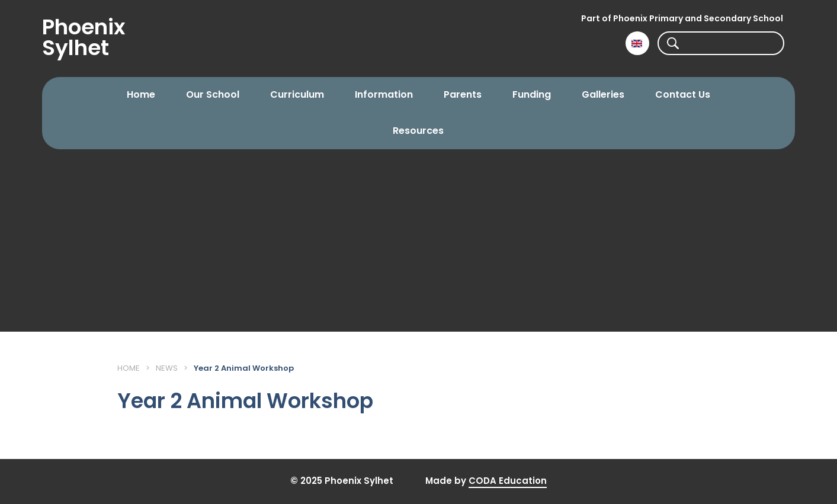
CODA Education (508, 481)
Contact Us (683, 94)
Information (384, 94)
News (167, 368)
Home (141, 94)
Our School (213, 94)
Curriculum (297, 94)
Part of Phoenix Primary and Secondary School (682, 18)
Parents (463, 94)
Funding (532, 94)
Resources (418, 131)
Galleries (603, 94)
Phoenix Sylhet (84, 37)
